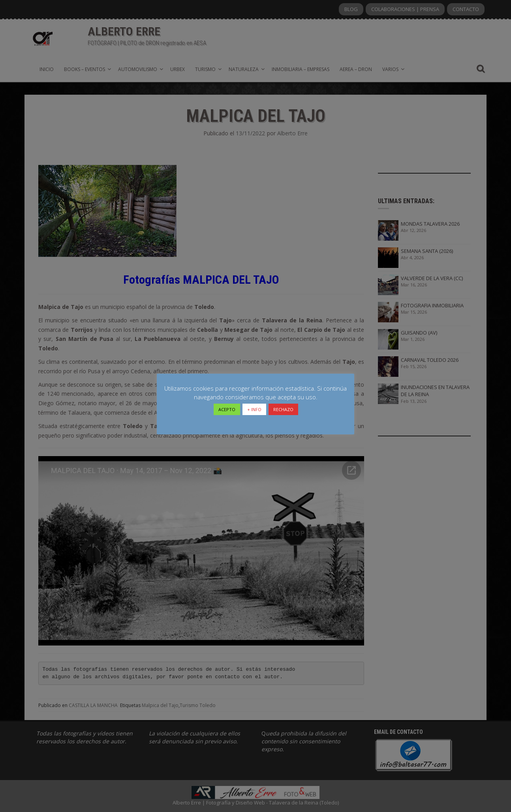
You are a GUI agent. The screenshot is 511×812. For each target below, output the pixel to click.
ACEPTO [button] (227, 409)
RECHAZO (283, 409)
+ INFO (254, 409)
